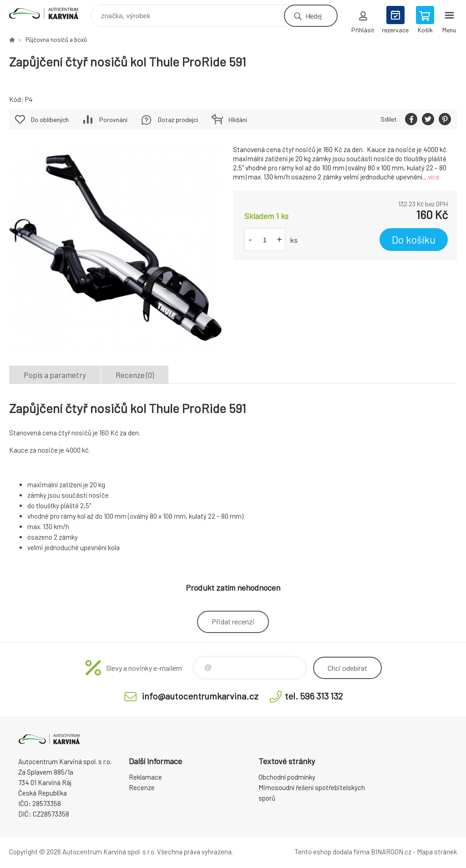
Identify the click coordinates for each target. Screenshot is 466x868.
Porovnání (113, 120)
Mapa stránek (437, 852)
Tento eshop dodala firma (332, 852)
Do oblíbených (50, 120)
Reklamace (145, 777)
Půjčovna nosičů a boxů (56, 40)
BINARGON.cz (391, 852)
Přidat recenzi (233, 621)
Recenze (142, 787)
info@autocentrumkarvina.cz (200, 696)
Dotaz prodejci (178, 120)
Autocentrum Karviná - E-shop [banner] (49, 13)
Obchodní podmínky (287, 777)
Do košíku (414, 240)
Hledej (314, 16)
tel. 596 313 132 (314, 696)
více (434, 177)
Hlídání (238, 120)
